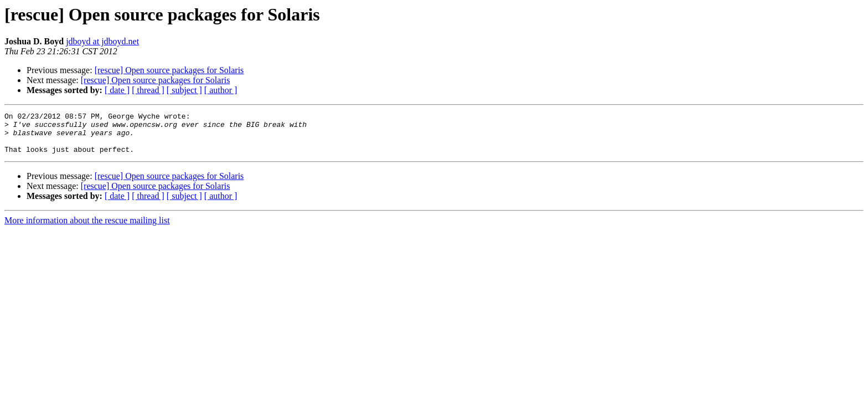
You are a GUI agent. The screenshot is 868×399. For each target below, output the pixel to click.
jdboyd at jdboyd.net (102, 41)
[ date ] (117, 90)
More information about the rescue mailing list (87, 229)
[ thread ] (148, 90)
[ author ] (221, 90)
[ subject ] (184, 90)
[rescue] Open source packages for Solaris (169, 70)
